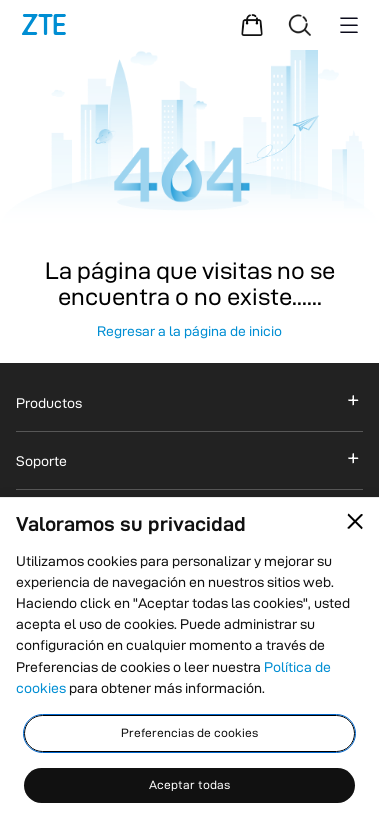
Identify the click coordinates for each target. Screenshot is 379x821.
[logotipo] (44, 24)
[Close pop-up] (355, 522)
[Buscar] (300, 25)
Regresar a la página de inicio (189, 331)
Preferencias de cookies (189, 732)
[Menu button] (349, 25)
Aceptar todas (189, 784)
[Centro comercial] (252, 25)
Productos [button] (49, 403)
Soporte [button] (41, 461)
